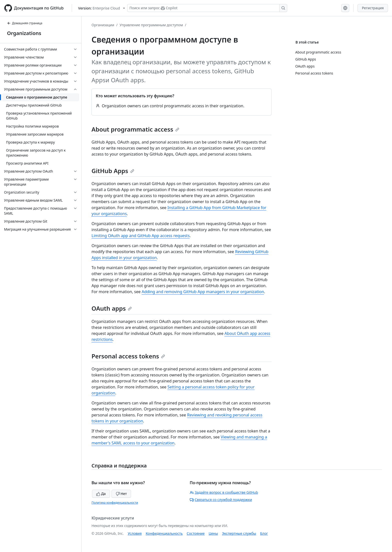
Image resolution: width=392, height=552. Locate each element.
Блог (264, 533)
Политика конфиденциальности (115, 503)
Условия (135, 533)
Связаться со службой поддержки (221, 500)
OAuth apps (112, 308)
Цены (213, 533)
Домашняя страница (25, 23)
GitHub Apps (113, 171)
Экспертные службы (239, 533)
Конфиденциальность (164, 533)
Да (101, 494)
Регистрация (373, 8)
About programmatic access (135, 129)
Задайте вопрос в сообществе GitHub (224, 492)
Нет (121, 494)
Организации (103, 25)
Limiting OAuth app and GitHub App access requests (141, 236)
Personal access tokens (128, 356)
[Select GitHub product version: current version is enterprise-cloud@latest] (102, 8)
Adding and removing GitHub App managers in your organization (203, 292)
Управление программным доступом (151, 25)
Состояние (196, 533)
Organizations (24, 33)
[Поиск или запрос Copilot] (207, 8)
